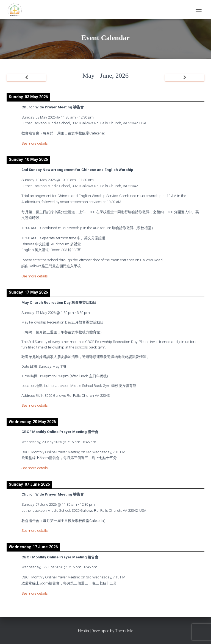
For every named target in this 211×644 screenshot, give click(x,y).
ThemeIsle (124, 631)
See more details (35, 143)
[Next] (185, 78)
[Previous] (26, 78)
